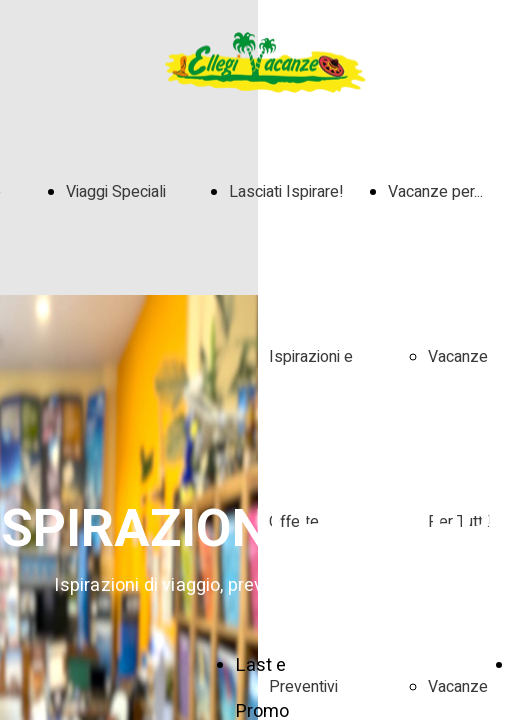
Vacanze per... (435, 192)
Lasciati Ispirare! (286, 192)
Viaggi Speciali (116, 192)
